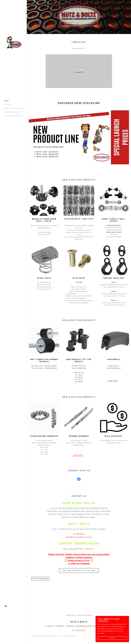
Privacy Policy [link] (71, 615)
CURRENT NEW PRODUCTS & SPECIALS (79, 24)
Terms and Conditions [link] (84, 615)
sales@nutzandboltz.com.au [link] (79, 537)
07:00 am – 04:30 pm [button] (84, 549)
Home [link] (6, 101)
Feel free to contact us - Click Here (79, 571)
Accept (112, 638)
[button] (15, 104)
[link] (13, 42)
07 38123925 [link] (79, 534)
